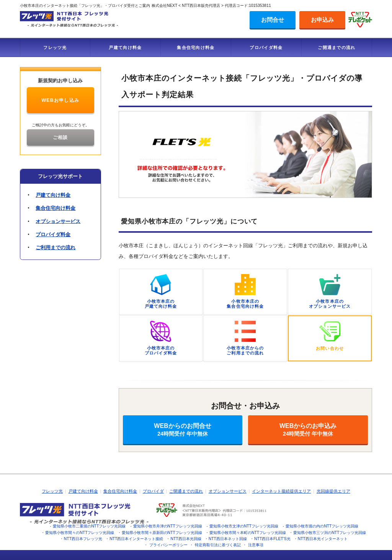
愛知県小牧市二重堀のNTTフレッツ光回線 (89, 526)
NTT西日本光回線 (186, 539)
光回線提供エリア (333, 491)
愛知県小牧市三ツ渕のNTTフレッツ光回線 (330, 533)
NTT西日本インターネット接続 (136, 539)
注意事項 (256, 545)
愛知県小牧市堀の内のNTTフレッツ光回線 (322, 526)
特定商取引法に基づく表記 (218, 545)
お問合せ (273, 20)
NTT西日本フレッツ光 (83, 539)
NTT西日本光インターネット (323, 539)
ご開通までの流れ (336, 47)
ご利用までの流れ (56, 247)
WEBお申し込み (60, 100)
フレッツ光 (55, 47)
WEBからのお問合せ (183, 430)
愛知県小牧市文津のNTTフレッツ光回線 (244, 526)
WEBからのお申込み (308, 430)
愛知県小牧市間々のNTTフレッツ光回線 (80, 533)
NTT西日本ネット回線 (228, 539)
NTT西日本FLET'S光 (272, 539)
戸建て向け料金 (125, 47)
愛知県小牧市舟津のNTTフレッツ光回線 (168, 526)
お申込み (322, 20)
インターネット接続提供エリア (281, 491)
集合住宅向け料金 (196, 47)
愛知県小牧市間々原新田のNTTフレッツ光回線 (162, 533)
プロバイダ (153, 491)
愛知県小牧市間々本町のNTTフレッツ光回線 (248, 533)
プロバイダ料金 (266, 47)
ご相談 (60, 137)
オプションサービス (58, 221)
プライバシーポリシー (168, 545)
